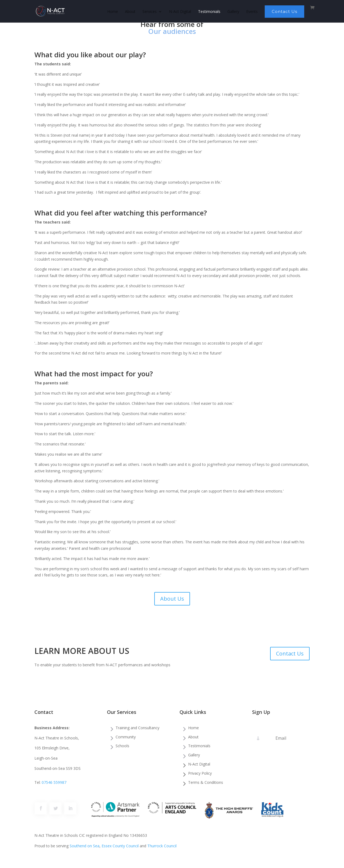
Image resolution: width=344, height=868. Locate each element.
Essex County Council (120, 846)
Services (150, 12)
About (130, 12)
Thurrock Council (162, 846)
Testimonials (209, 12)
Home (113, 12)
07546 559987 (54, 782)
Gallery (233, 12)
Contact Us (284, 12)
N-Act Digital (180, 12)
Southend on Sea (85, 846)
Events (252, 12)
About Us (172, 599)
